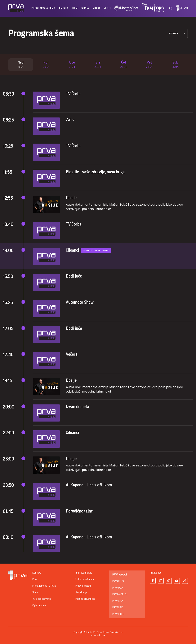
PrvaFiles (118, 614)
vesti (107, 8)
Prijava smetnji (83, 586)
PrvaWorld (119, 594)
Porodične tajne (79, 511)
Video (96, 8)
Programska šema (43, 8)
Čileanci (72, 250)
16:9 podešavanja (42, 599)
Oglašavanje (39, 605)
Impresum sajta (84, 573)
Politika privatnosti (85, 599)
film (75, 8)
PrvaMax (118, 588)
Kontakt (37, 573)
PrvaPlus (118, 581)
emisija (64, 8)
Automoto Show (80, 303)
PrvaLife (118, 608)
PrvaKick (118, 601)
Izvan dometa (78, 407)
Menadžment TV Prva (44, 586)
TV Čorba (74, 94)
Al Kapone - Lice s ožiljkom (89, 485)
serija (85, 8)
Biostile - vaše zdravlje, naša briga (95, 172)
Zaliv (70, 120)
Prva (35, 579)
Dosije (71, 198)
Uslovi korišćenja (85, 579)
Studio (36, 592)
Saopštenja (81, 592)
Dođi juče (74, 276)
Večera (72, 355)
